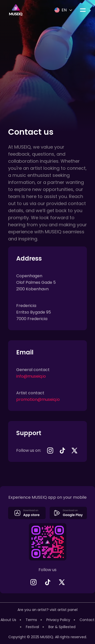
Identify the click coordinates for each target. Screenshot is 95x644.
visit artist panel (64, 610)
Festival (32, 627)
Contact (87, 620)
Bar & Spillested (62, 627)
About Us (8, 620)
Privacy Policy (58, 620)
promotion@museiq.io (38, 399)
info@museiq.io (31, 376)
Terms (31, 620)
